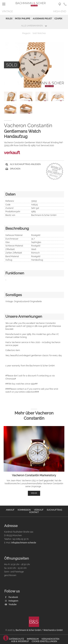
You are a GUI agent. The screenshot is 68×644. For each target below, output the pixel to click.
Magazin (26, 33)
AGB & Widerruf (20, 641)
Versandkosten (50, 639)
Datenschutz (17, 639)
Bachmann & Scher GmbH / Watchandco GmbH (39, 630)
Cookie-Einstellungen (44, 641)
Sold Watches (39, 33)
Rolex (9, 19)
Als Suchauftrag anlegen (23, 164)
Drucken (13, 169)
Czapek (58, 19)
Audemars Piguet (42, 19)
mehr (34, 493)
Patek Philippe (22, 19)
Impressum (33, 639)
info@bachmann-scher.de (24, 543)
